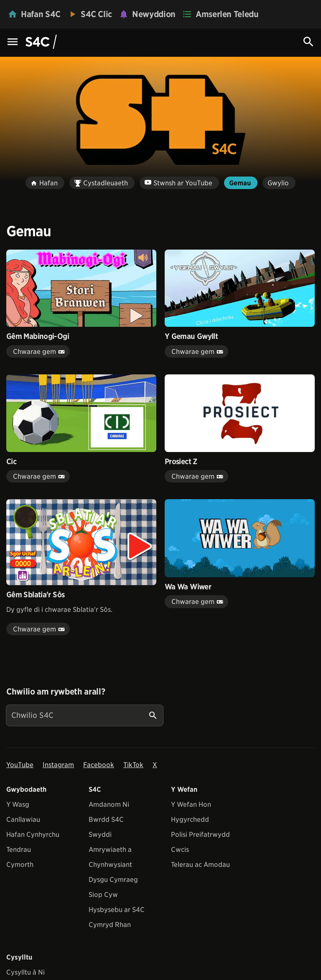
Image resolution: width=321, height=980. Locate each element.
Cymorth (20, 865)
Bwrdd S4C (106, 820)
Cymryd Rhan (110, 925)
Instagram (58, 765)
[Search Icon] (308, 42)
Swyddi (100, 835)
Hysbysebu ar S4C (117, 910)
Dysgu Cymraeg (113, 880)
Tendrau (19, 850)
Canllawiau (23, 820)
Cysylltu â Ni (25, 972)
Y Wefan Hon (191, 804)
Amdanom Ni (109, 804)
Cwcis (180, 850)
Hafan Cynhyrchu (33, 835)
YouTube (20, 765)
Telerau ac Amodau (200, 865)
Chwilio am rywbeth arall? (56, 692)
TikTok (133, 765)
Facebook (99, 765)
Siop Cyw (103, 895)
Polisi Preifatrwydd (200, 835)
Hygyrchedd (190, 820)
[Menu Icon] (13, 42)
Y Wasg (18, 804)
